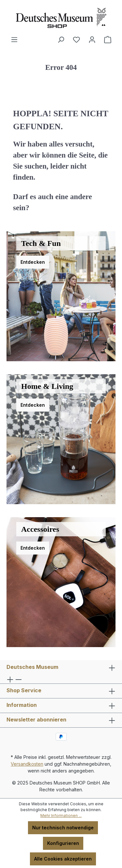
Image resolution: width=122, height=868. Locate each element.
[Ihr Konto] (92, 40)
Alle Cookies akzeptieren (63, 859)
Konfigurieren (63, 843)
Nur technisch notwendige (63, 828)
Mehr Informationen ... (61, 816)
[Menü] (14, 40)
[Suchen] (61, 40)
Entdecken (33, 262)
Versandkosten (27, 764)
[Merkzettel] (76, 40)
